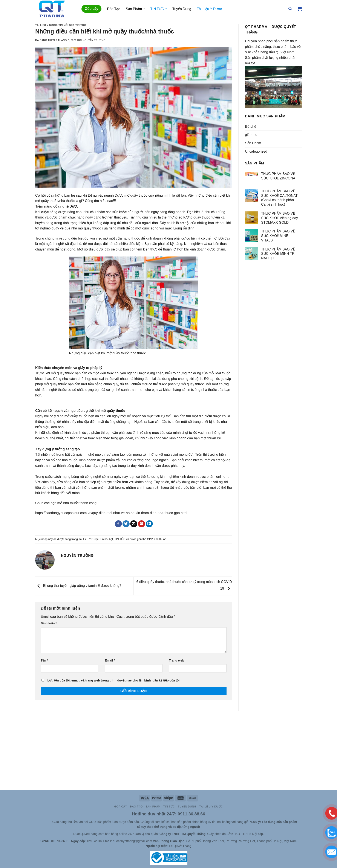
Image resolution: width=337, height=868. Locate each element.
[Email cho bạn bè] (134, 524)
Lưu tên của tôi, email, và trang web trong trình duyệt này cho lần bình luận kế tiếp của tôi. (114, 680)
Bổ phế (251, 127)
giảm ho (251, 135)
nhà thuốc (160, 539)
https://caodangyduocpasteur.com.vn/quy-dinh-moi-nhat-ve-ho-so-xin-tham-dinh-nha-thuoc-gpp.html (111, 513)
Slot (43, 822)
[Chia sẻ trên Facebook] (118, 524)
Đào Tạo (114, 9)
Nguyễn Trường (94, 40)
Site (49, 822)
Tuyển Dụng (182, 9)
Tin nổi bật (66, 25)
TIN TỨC (158, 9)
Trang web (177, 660)
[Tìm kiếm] (290, 9)
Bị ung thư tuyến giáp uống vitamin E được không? (78, 586)
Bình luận (49, 623)
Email (110, 660)
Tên (44, 660)
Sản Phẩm (135, 9)
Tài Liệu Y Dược (209, 9)
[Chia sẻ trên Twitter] (126, 524)
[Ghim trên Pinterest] (142, 524)
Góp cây (91, 9)
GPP (150, 539)
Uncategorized (256, 151)
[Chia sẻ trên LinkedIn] (149, 524)
